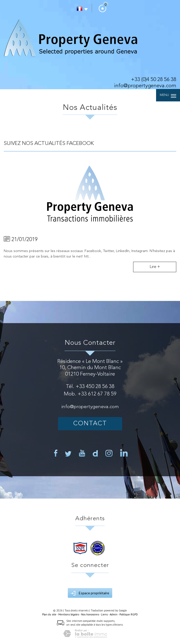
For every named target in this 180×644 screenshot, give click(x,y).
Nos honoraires (90, 614)
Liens (104, 614)
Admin (114, 614)
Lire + (155, 267)
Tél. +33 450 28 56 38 (90, 387)
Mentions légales (69, 614)
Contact (90, 424)
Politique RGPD (129, 614)
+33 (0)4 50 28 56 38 (154, 80)
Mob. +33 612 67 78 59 (90, 394)
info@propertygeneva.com (145, 86)
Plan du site (49, 614)
